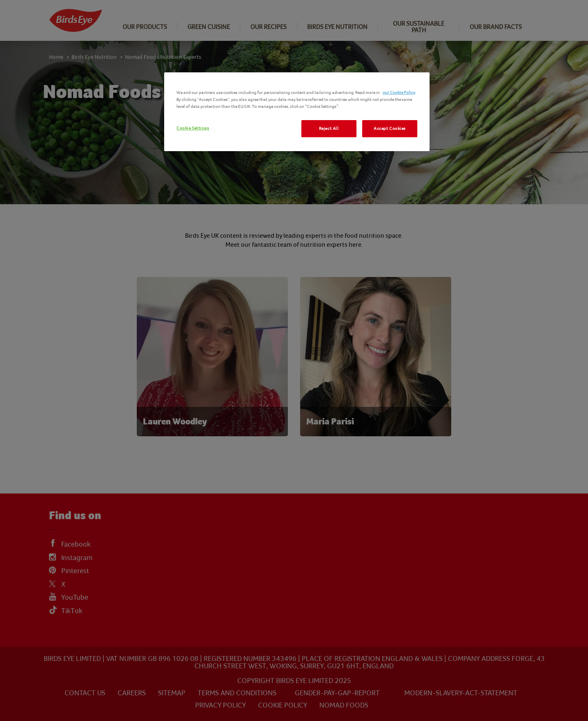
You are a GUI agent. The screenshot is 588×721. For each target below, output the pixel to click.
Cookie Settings (193, 128)
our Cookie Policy (399, 93)
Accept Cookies (390, 128)
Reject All (329, 128)
